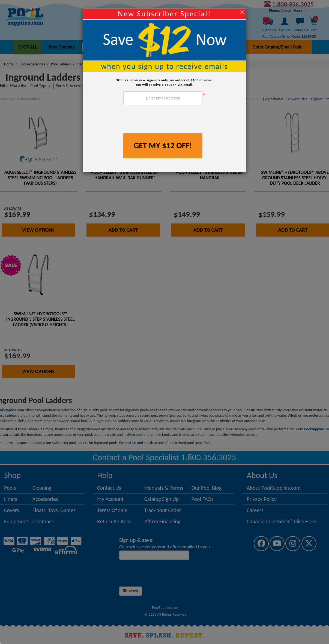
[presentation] (165, 120)
